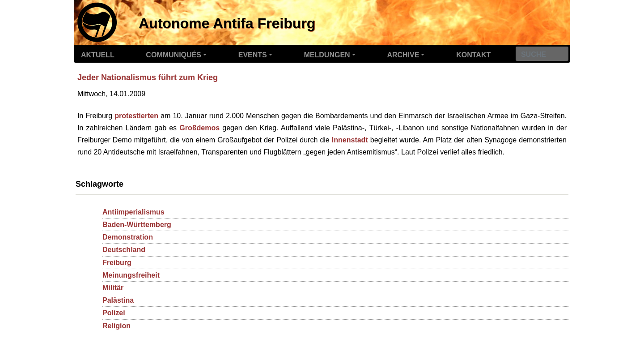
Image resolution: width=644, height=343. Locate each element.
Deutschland (124, 250)
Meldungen (327, 55)
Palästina (118, 300)
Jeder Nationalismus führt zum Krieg (148, 77)
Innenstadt (350, 140)
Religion (117, 326)
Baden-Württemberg (137, 225)
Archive (403, 55)
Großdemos (199, 128)
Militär (113, 288)
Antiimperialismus (133, 212)
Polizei (114, 313)
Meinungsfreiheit (131, 275)
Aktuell (98, 55)
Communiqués (174, 55)
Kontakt (473, 55)
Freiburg (117, 263)
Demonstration (128, 237)
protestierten (136, 116)
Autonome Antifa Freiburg (227, 23)
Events (253, 55)
